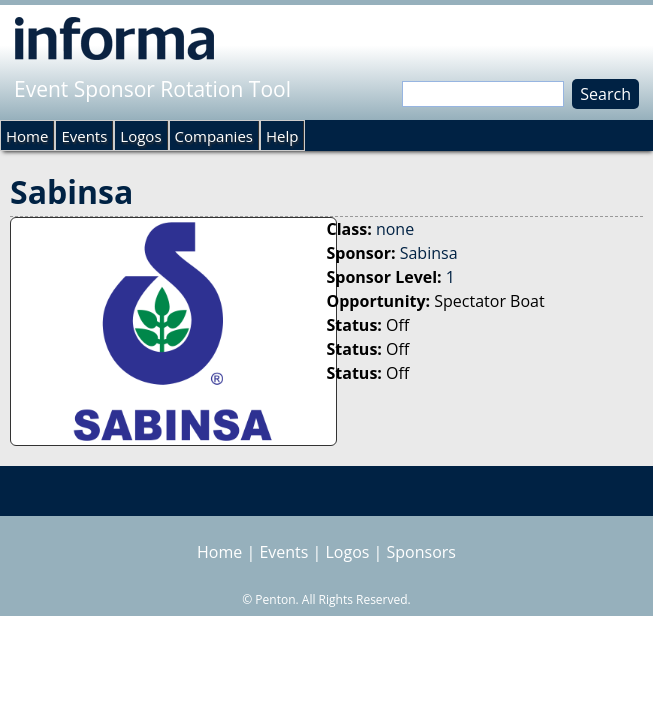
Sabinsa (429, 253)
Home (27, 136)
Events (84, 136)
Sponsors (421, 552)
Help (282, 136)
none (395, 229)
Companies (214, 136)
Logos (140, 136)
